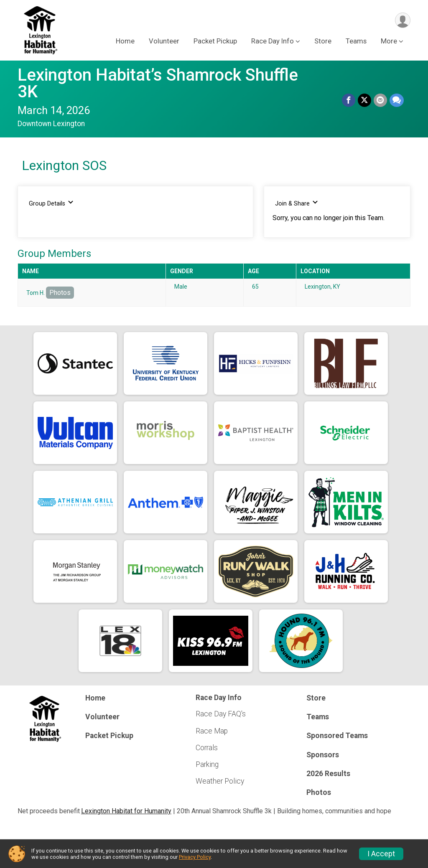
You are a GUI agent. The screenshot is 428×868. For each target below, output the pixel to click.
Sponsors (323, 755)
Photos (60, 293)
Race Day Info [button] (273, 41)
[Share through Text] (397, 100)
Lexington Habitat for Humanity (126, 811)
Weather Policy (220, 781)
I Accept (381, 854)
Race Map (212, 731)
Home (125, 41)
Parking (207, 764)
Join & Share (297, 203)
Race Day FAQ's (221, 714)
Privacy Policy (195, 857)
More (389, 41)
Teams (356, 41)
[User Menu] (403, 20)
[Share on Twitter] (364, 100)
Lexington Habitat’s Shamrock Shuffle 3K (158, 83)
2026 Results (328, 774)
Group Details (51, 203)
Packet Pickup (215, 41)
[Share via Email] (380, 100)
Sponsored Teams (337, 736)
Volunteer (164, 41)
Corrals (207, 748)
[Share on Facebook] (349, 100)
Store (323, 41)
